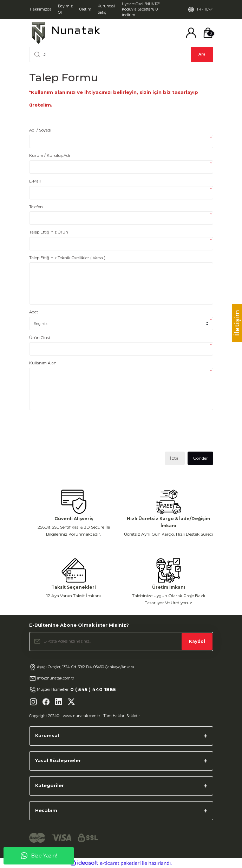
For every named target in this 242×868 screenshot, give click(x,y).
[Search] (121, 55)
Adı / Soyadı (40, 130)
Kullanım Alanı (43, 363)
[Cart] (208, 33)
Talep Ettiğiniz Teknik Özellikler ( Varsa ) (67, 258)
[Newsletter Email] (121, 642)
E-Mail (35, 181)
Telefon (36, 207)
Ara (202, 54)
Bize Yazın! (39, 856)
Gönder (200, 458)
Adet (34, 312)
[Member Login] (191, 33)
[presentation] (83, 433)
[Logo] (66, 33)
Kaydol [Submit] (197, 641)
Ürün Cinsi (40, 338)
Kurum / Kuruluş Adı (50, 155)
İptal (175, 458)
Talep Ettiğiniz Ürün (49, 232)
